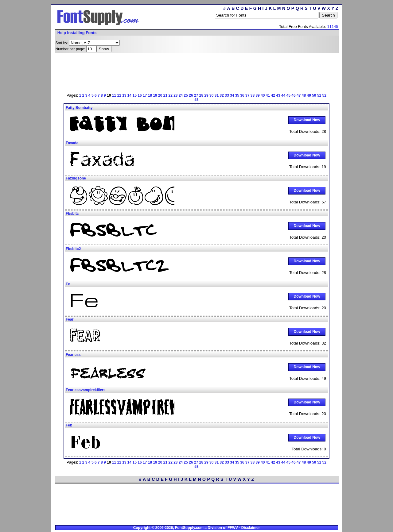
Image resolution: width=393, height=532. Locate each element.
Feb (69, 425)
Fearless (73, 355)
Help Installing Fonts (77, 33)
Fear (70, 319)
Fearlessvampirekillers (86, 390)
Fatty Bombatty (79, 108)
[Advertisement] (196, 72)
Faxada (72, 143)
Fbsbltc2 (73, 249)
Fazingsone (76, 178)
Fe (68, 284)
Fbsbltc (72, 214)
